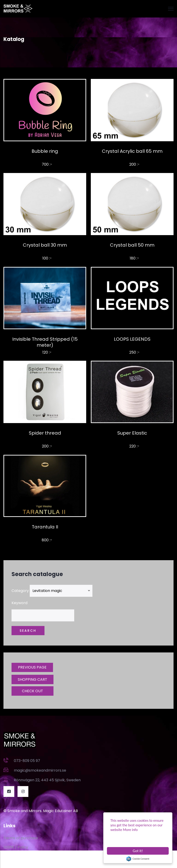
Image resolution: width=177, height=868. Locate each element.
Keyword (19, 603)
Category (20, 591)
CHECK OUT (32, 691)
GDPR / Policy (16, 847)
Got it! (138, 851)
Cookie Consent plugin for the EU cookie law (138, 859)
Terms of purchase (21, 838)
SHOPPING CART (32, 679)
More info (130, 830)
